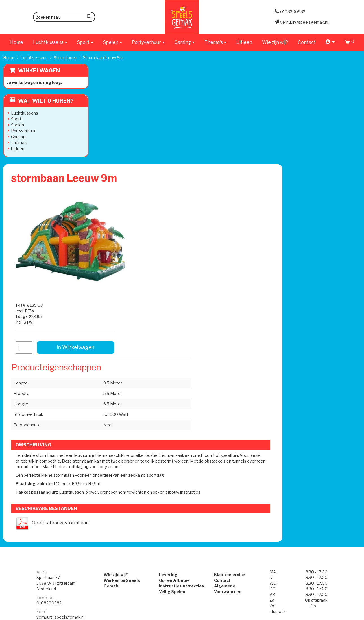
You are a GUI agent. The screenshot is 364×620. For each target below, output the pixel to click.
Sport (16, 119)
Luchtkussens (34, 58)
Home (17, 42)
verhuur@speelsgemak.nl (60, 449)
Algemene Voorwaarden (241, 418)
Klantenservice (232, 407)
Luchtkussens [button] (50, 42)
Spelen (17, 125)
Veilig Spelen (170, 424)
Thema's (19, 143)
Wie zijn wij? (275, 42)
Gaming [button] (185, 42)
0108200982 (49, 435)
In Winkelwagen (318, 132)
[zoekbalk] (64, 17)
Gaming (18, 137)
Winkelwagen (39, 71)
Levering (166, 407)
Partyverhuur (23, 131)
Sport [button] (85, 42)
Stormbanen (65, 58)
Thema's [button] (215, 42)
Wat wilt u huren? (41, 101)
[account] (331, 42)
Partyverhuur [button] (148, 42)
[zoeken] (89, 17)
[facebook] (346, 615)
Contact (307, 42)
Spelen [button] (113, 42)
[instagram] (356, 615)
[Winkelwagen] (350, 43)
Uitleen (244, 42)
